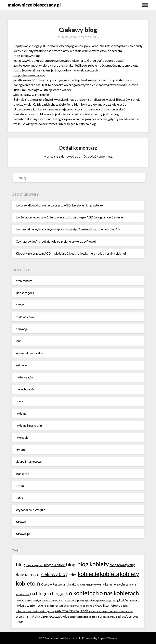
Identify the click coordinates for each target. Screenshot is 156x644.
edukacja (22, 329)
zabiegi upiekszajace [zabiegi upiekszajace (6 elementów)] (80, 617)
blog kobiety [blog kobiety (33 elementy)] (93, 564)
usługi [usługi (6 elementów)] (130, 611)
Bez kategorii (25, 293)
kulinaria (22, 365)
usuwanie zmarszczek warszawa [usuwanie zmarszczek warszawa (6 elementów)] (107, 611)
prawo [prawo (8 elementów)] (81, 600)
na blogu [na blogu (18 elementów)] (39, 593)
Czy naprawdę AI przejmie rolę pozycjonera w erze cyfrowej (56, 241)
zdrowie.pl (23, 534)
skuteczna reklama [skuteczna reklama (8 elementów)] (67, 611)
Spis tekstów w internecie (31, 95)
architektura (24, 281)
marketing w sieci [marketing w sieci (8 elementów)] (111, 584)
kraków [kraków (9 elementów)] (74, 584)
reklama (21, 413)
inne (19, 341)
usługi (20, 498)
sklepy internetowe (29, 461)
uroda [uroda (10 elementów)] (84, 611)
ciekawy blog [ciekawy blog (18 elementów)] (55, 574)
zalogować (66, 156)
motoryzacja (24, 377)
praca (20, 401)
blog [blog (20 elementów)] (21, 564)
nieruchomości (26, 389)
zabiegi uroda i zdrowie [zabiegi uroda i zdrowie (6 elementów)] (104, 617)
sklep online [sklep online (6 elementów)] (86, 606)
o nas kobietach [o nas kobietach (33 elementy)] (119, 593)
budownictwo (25, 317)
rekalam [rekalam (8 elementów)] (134, 600)
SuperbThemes (108, 638)
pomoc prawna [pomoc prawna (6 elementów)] (24, 600)
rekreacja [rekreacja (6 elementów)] (49, 606)
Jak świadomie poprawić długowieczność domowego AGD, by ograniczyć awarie (69, 217)
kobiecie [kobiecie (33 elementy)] (89, 574)
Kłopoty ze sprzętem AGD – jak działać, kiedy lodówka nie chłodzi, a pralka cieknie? (71, 253)
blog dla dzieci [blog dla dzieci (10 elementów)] (55, 565)
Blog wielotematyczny (29, 75)
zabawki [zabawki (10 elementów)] (61, 616)
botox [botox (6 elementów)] (38, 575)
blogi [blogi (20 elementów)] (71, 564)
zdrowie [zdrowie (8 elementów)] (123, 616)
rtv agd (21, 450)
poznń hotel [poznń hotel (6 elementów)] (70, 600)
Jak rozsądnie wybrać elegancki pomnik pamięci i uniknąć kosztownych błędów (68, 229)
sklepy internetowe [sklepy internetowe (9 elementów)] (107, 605)
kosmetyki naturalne (29, 353)
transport (22, 474)
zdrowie (21, 522)
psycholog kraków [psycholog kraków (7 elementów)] (117, 600)
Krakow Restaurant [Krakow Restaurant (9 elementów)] (54, 584)
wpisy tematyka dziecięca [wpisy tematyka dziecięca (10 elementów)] (35, 616)
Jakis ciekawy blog (27, 56)
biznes (20, 305)
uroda (20, 486)
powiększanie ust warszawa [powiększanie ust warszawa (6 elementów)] (48, 600)
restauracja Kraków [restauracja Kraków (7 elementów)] (67, 606)
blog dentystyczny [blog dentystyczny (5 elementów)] (35, 565)
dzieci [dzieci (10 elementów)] (73, 575)
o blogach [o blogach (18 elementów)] (58, 593)
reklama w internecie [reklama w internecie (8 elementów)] (29, 605)
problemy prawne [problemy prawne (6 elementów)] (96, 600)
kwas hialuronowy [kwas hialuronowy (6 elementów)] (90, 585)
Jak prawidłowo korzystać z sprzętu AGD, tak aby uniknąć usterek (60, 205)
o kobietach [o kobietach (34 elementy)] (84, 593)
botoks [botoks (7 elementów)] (30, 575)
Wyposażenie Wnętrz (30, 510)
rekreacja (22, 437)
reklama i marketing (29, 425)
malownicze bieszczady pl (34, 5)
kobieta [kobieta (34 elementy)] (110, 574)
